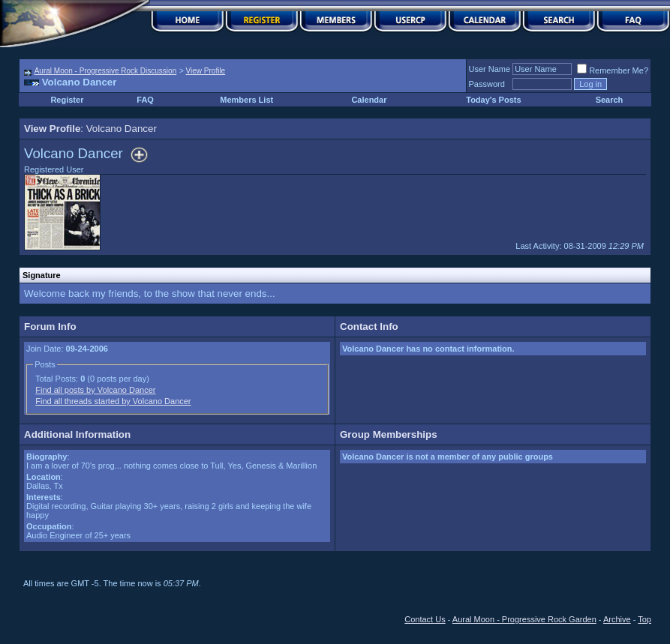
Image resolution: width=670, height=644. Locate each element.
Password (487, 84)
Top (644, 619)
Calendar (369, 100)
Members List (246, 100)
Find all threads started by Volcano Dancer (113, 401)
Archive (617, 619)
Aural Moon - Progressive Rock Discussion (106, 71)
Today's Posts (493, 100)
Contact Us (425, 619)
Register (67, 100)
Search (610, 100)
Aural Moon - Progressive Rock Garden (524, 619)
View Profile (206, 71)
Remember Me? (613, 70)
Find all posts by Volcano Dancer (95, 390)
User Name (490, 69)
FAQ (145, 100)
